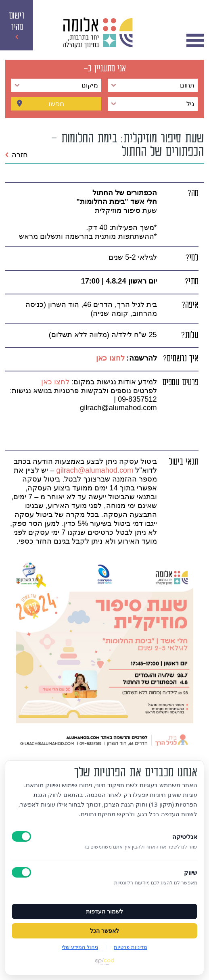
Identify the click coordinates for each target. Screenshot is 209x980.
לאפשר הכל (104, 931)
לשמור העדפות (104, 911)
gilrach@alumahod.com (95, 470)
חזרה (17, 155)
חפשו (56, 104)
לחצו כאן (109, 358)
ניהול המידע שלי (80, 947)
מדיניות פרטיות (130, 947)
